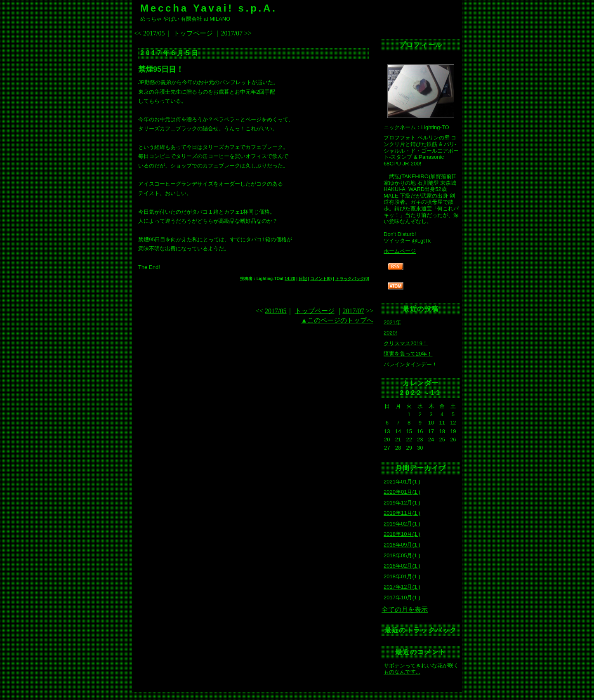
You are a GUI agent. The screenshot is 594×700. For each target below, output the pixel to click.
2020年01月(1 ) (402, 492)
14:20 (290, 279)
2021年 (392, 322)
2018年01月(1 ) (402, 576)
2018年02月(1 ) (402, 566)
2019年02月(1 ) (402, 524)
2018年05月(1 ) (402, 555)
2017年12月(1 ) (402, 587)
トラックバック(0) (352, 279)
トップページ (193, 33)
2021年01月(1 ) (402, 482)
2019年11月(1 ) (402, 513)
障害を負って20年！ (408, 354)
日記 (303, 279)
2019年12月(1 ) (402, 503)
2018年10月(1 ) (402, 534)
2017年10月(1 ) (402, 597)
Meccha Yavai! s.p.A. (209, 8)
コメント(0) (321, 279)
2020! (390, 333)
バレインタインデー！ (410, 364)
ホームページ (400, 251)
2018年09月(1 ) (402, 545)
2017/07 (232, 33)
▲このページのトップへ (337, 320)
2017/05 (154, 33)
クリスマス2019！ (406, 343)
